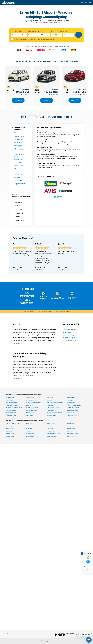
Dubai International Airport (53, 434)
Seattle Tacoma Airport (73, 408)
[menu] (90, 3)
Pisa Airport (18, 162)
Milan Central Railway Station (19, 170)
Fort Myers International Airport (55, 403)
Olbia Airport (18, 146)
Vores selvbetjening (70, 338)
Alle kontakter (88, 570)
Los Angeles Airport (31, 400)
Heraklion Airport (51, 431)
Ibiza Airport (29, 429)
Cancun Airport (30, 434)
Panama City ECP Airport (73, 415)
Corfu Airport (18, 174)
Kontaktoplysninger (70, 341)
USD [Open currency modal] (86, 3)
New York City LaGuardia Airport (14, 408)
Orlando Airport (10, 398)
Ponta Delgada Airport (52, 436)
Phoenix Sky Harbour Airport (33, 403)
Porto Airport (70, 424)
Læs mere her (18, 343)
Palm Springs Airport (52, 415)
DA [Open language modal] (82, 3)
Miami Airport (9, 400)
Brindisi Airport (19, 159)
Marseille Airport (10, 434)
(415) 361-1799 (88, 566)
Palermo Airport (71, 429)
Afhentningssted (16, 31)
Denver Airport (30, 398)
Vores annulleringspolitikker (63, 312)
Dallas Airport (50, 410)
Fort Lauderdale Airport (12, 403)
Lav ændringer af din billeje (45, 312)
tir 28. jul (56, 35)
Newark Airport (30, 413)
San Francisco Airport (11, 410)
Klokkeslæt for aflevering (59, 31)
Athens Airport (18, 166)
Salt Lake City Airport (72, 410)
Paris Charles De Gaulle (73, 434)
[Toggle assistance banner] (82, 554)
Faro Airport (29, 424)
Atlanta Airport (71, 403)
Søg (79, 35)
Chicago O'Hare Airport (32, 408)
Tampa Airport (50, 400)
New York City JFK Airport (53, 408)
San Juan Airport (71, 436)
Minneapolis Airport (11, 413)
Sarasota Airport (71, 413)
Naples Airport (18, 133)
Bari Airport (70, 431)
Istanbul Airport (19, 180)
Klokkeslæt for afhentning (36, 31)
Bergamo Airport (19, 184)
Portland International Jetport (75, 405)
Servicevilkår (5, 634)
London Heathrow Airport (33, 436)
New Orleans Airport (31, 410)
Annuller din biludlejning (29, 312)
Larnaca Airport (10, 436)
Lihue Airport (50, 398)
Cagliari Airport (19, 139)
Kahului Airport (71, 398)
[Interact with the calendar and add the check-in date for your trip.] (33, 35)
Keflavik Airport (10, 426)
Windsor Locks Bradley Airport (54, 413)
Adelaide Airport (10, 431)
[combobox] (41, 35)
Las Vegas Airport (31, 405)
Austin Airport (30, 415)
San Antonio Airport (11, 415)
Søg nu (18, 100)
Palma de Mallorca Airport (12, 424)
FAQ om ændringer (69, 335)
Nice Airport (50, 426)
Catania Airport (19, 136)
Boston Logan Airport (11, 405)
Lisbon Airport (50, 424)
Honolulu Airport (51, 405)
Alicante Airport (30, 431)
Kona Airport (70, 400)
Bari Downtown (19, 177)
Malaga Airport (19, 143)
